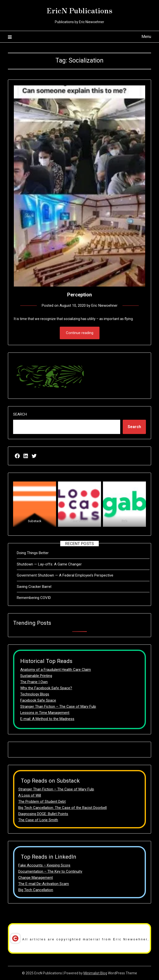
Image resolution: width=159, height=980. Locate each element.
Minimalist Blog (95, 973)
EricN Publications (79, 10)
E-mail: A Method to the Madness (47, 719)
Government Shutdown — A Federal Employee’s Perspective (65, 575)
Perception (79, 295)
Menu (146, 37)
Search (20, 414)
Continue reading (80, 333)
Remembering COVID (34, 598)
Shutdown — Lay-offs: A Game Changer (49, 564)
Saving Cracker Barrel (34, 587)
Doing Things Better (33, 553)
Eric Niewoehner (104, 305)
